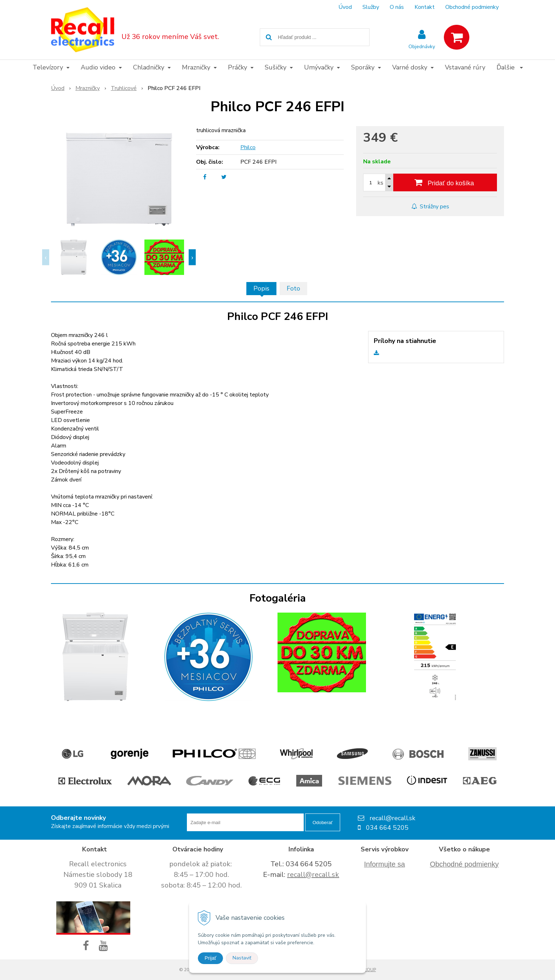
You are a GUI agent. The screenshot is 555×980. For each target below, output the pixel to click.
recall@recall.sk (313, 875)
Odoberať (323, 823)
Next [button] (192, 257)
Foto (293, 288)
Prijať (210, 958)
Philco (248, 147)
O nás (397, 7)
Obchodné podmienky (472, 7)
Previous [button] (46, 257)
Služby (371, 7)
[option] (74, 257)
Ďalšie (510, 67)
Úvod (345, 7)
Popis (261, 288)
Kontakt (425, 7)
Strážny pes (430, 207)
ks (381, 183)
